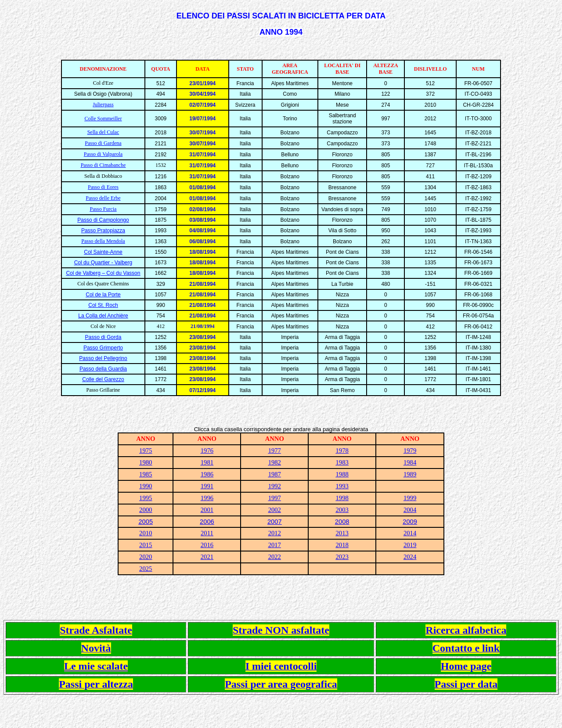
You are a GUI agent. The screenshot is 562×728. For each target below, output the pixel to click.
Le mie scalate (96, 666)
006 (209, 522)
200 (340, 522)
